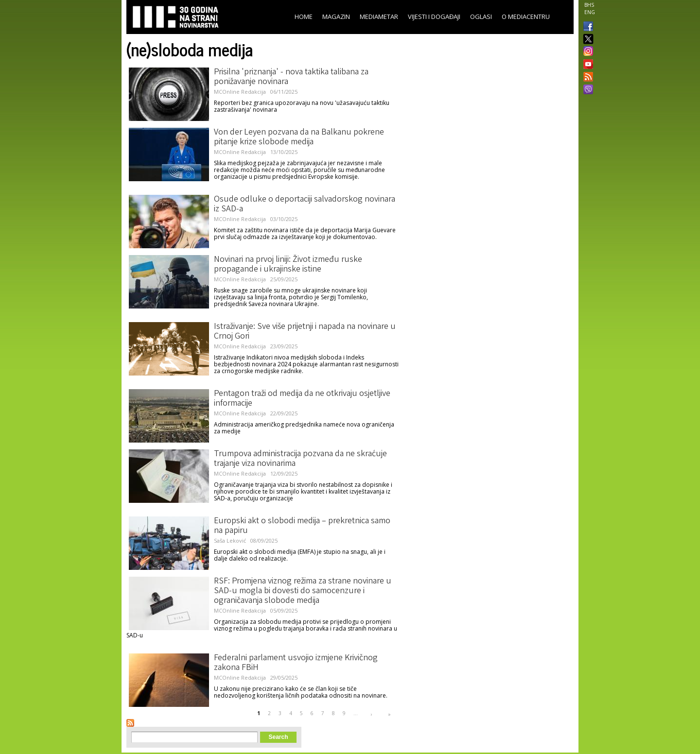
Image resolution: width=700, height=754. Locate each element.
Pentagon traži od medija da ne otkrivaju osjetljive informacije (302, 399)
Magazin (336, 17)
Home (304, 17)
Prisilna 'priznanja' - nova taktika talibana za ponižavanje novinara (291, 77)
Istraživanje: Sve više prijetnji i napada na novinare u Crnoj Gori (305, 332)
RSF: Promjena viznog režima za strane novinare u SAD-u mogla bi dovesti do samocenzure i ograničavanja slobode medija (303, 591)
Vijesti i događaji (434, 17)
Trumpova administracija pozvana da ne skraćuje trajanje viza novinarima (300, 459)
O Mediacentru (526, 17)
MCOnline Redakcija (240, 92)
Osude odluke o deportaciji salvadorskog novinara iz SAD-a (305, 205)
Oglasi (481, 17)
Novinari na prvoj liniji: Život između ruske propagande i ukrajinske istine (288, 265)
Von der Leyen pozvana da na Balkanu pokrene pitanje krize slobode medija (299, 137)
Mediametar (379, 17)
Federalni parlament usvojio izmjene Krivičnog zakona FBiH (296, 663)
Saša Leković (230, 540)
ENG (590, 12)
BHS (589, 5)
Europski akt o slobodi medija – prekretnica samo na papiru (302, 526)
